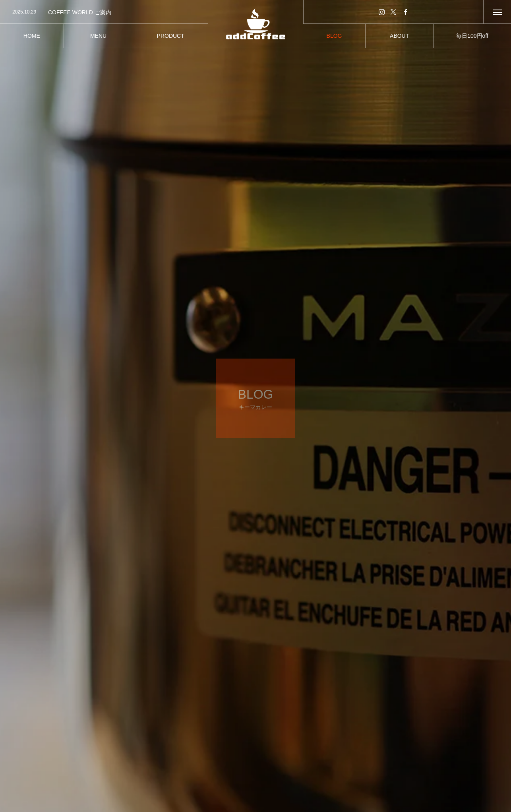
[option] (104, 12)
